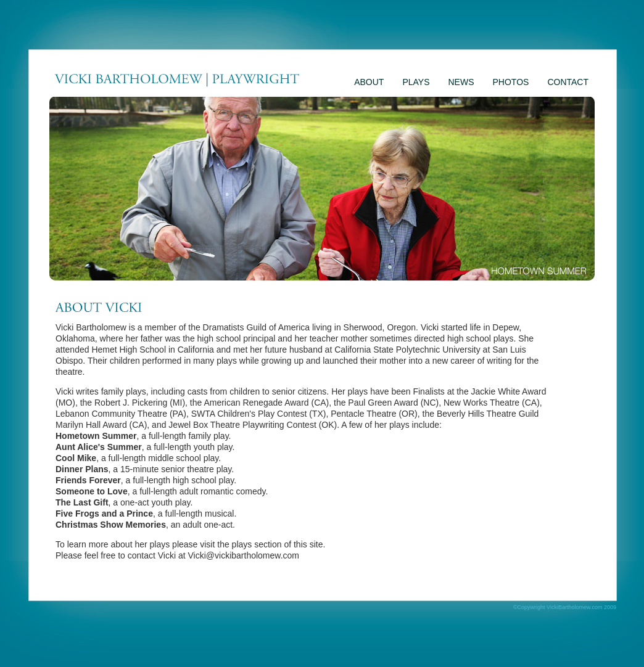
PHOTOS (511, 82)
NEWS (461, 82)
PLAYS (416, 82)
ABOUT (369, 82)
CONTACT (568, 82)
